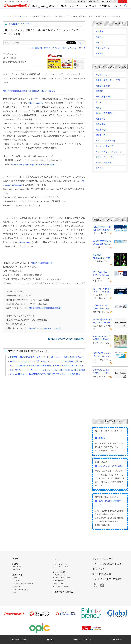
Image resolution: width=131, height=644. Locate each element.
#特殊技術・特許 (104, 97)
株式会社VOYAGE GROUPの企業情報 (68, 339)
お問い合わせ (116, 640)
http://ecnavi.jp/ (36, 103)
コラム (64, 6)
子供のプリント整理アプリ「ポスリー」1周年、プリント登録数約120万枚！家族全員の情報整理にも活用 (59, 362)
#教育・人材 (102, 135)
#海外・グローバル (105, 157)
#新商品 (100, 37)
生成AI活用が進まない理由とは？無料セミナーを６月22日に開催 (102, 243)
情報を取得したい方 (109, 1)
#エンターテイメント (53, 48)
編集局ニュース (18, 578)
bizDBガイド (17, 567)
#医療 (99, 108)
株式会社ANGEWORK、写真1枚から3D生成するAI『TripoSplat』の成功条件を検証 (102, 257)
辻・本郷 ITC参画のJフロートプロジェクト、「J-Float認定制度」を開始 (102, 290)
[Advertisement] (44, 400)
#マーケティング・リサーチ (74, 48)
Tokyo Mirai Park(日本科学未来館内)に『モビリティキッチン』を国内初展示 (102, 338)
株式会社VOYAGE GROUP (20, 24)
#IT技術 (100, 91)
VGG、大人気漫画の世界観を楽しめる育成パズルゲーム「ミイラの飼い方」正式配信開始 (51, 366)
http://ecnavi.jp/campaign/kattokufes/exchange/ (33, 165)
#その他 (100, 54)
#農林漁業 (101, 124)
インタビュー (18, 581)
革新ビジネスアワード (103, 559)
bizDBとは (17, 570)
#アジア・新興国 (104, 163)
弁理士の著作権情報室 (63, 592)
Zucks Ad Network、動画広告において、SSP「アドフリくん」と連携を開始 (45, 374)
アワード (117, 6)
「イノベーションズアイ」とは (107, 564)
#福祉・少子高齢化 (105, 113)
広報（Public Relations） (22, 590)
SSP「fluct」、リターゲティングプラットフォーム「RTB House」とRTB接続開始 (47, 370)
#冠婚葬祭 (101, 119)
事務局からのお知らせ (82, 640)
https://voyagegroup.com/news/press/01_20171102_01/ (29, 91)
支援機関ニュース (59, 575)
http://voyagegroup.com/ (42, 263)
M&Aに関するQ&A (59, 584)
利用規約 (51, 640)
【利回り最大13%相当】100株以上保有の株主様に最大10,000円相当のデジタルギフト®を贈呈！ (102, 228)
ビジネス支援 (91, 6)
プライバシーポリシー (19, 640)
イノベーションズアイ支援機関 (107, 579)
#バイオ (100, 102)
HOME (35, 6)
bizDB (43, 6)
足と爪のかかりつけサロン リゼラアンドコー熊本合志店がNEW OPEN (102, 372)
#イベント (101, 43)
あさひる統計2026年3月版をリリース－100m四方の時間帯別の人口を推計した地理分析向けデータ (102, 321)
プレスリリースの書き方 (111, 466)
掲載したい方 (94, 1)
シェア (81, 43)
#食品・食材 (102, 130)
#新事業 (100, 32)
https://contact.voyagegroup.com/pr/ (46, 308)
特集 (14, 593)
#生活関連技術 (36, 48)
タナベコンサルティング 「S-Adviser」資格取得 (102, 274)
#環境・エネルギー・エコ (108, 80)
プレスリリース (76, 6)
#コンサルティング (105, 146)
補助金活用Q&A (58, 581)
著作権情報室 (105, 6)
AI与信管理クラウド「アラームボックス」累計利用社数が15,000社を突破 (102, 355)
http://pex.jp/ (26, 242)
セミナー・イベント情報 (61, 578)
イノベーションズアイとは (76, 1)
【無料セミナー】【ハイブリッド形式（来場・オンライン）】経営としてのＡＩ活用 (102, 307)
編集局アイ (53, 6)
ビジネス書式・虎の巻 (61, 587)
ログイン (123, 1)
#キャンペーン (103, 48)
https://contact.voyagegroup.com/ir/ (45, 328)
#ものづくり (102, 75)
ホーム (6, 17)
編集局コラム (18, 587)
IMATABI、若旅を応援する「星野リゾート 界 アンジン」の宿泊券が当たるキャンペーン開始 (53, 357)
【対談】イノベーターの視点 (23, 584)
